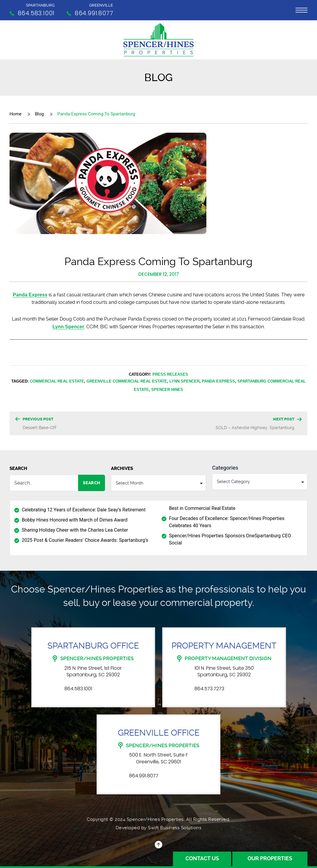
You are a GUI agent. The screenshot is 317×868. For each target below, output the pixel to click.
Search (18, 468)
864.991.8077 (144, 776)
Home (16, 114)
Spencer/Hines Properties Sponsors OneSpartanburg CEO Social (230, 540)
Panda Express (30, 295)
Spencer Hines (167, 389)
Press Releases (170, 374)
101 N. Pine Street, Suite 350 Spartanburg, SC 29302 (224, 671)
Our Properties (270, 859)
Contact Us (201, 859)
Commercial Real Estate (57, 381)
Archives (122, 468)
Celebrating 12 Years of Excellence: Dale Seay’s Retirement (84, 510)
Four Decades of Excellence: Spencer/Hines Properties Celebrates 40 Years (227, 522)
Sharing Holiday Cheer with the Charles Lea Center (75, 530)
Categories (225, 468)
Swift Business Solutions (175, 828)
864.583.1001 (78, 689)
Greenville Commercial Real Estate (127, 381)
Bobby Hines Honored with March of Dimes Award (75, 520)
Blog (39, 114)
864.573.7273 (209, 689)
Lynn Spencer (68, 327)
